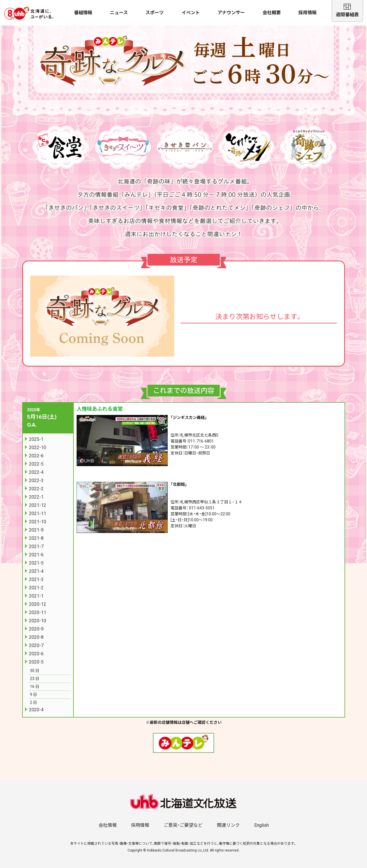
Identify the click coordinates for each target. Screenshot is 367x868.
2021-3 (36, 579)
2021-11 (38, 513)
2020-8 (36, 637)
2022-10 (38, 448)
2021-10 (38, 522)
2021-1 (36, 596)
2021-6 (36, 555)
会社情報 (108, 825)
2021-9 (36, 530)
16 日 (35, 687)
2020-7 (36, 645)
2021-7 (36, 546)
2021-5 (36, 563)
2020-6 (36, 654)
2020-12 (38, 604)
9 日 (33, 695)
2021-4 (36, 571)
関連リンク (228, 825)
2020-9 (36, 629)
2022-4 (36, 472)
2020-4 (36, 710)
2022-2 (36, 489)
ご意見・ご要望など (183, 825)
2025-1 (36, 439)
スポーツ (155, 13)
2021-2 (36, 588)
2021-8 (36, 538)
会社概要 (272, 13)
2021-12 (38, 505)
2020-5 (36, 662)
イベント (191, 13)
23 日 (35, 679)
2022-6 (36, 456)
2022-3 (36, 480)
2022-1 (36, 497)
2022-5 (36, 464)
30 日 (35, 671)
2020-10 (38, 621)
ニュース (119, 13)
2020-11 (38, 612)
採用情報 (307, 13)
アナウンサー (231, 13)
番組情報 (83, 13)
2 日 (33, 702)
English (262, 825)
